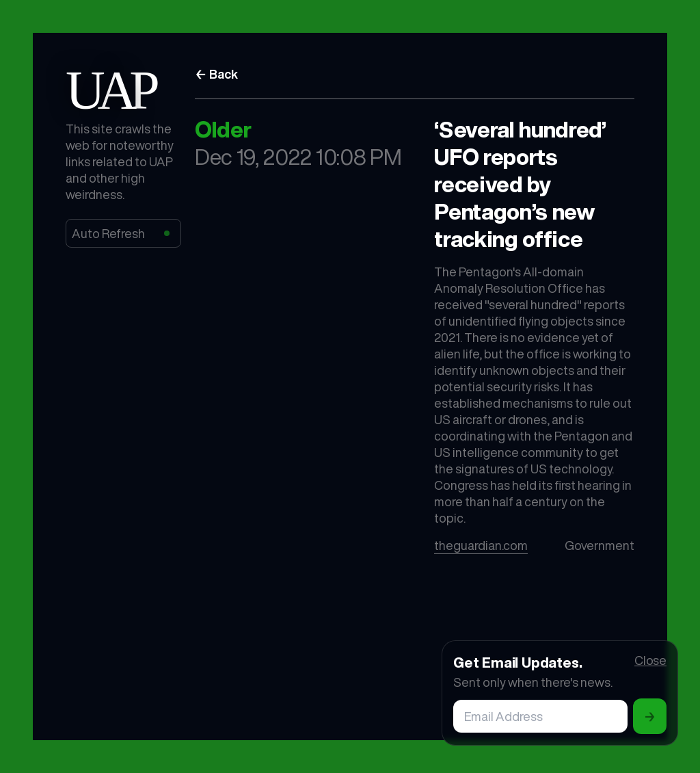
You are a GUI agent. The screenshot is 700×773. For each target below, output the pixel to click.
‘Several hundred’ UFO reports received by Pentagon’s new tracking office (520, 184)
